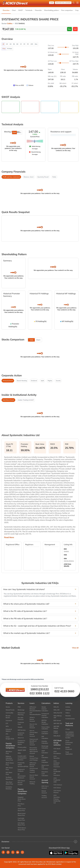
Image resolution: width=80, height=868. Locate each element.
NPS (7, 726)
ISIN (65, 559)
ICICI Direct (57, 788)
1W (7, 44)
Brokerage (21, 710)
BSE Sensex (57, 720)
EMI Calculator (45, 737)
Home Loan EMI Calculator (45, 767)
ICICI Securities (57, 757)
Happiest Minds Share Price (22, 799)
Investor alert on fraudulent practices (22, 758)
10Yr (32, 44)
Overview (6, 10)
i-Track (68, 729)
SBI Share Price (9, 752)
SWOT (21, 10)
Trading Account (44, 797)
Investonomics (70, 719)
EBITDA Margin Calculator (45, 722)
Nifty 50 (56, 707)
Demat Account (44, 792)
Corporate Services (21, 734)
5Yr (28, 44)
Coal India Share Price (21, 819)
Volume (31, 85)
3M (14, 44)
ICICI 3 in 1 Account (45, 787)
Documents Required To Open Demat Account (34, 750)
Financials (38, 10)
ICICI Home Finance (57, 792)
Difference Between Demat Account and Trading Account (34, 767)
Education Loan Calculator (45, 774)
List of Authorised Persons (69, 742)
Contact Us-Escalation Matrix (22, 742)
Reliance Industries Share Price (9, 758)
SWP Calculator (45, 752)
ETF (7, 723)
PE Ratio (10, 49)
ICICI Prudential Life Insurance (57, 772)
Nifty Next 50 (58, 713)
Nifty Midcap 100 (58, 717)
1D (3, 44)
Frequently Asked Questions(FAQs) (22, 765)
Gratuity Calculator (45, 742)
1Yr (21, 44)
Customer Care (21, 723)
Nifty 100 (57, 710)
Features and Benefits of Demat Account (34, 742)
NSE (65, 555)
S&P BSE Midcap (56, 727)
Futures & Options (9, 730)
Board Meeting (22, 381)
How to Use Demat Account (33, 726)
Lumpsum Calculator (45, 733)
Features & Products (21, 770)
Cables (10, 23)
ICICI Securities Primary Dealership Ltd (57, 799)
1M (10, 44)
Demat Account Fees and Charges (34, 758)
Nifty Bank (57, 736)
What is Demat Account (32, 719)
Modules (68, 716)
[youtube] (22, 852)
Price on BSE (20, 85)
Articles (68, 707)
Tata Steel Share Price (9, 783)
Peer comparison (67, 10)
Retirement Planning (21, 714)
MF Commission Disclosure (22, 776)
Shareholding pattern (51, 10)
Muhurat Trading (32, 783)
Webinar (68, 710)
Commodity (9, 713)
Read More (9, 537)
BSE (65, 549)
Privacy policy (22, 747)
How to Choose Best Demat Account (34, 733)
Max (36, 44)
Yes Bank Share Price (9, 778)
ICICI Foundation (57, 752)
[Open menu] (77, 3)
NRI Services (22, 730)
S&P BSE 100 (58, 723)
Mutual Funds (10, 710)
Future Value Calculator (46, 728)
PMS (19, 707)
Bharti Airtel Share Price (22, 814)
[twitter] (13, 852)
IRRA (19, 753)
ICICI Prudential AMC (57, 780)
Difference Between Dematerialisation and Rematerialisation (34, 711)
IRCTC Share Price (10, 764)
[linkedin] (18, 852)
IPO (7, 734)
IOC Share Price (9, 773)
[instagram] (8, 852)
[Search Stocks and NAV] (73, 3)
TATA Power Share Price (22, 810)
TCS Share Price (21, 805)
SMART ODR (22, 750)
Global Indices (56, 732)
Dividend (34, 381)
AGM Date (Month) (67, 565)
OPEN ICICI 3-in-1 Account (63, 3)
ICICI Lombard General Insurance (57, 764)
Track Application (69, 753)
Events (58, 381)
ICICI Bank (57, 749)
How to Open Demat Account (34, 777)
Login (52, 3)
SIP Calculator (45, 757)
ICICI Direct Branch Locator (21, 783)
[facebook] (3, 852)
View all (75, 648)
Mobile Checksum (69, 748)
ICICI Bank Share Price (21, 824)
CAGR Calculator (45, 761)
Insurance (9, 720)
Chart (14, 10)
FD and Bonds (8, 717)
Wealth (20, 727)
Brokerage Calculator (45, 747)
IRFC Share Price (9, 769)
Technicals (29, 10)
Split (42, 381)
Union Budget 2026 (10, 738)
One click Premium (21, 718)
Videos (68, 713)
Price (4, 49)
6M (17, 44)
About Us (21, 738)
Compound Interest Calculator (45, 715)
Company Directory (9, 788)
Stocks (8, 707)
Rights (50, 381)
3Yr (24, 44)
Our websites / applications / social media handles (70, 735)
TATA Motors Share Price (22, 829)
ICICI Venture (58, 785)
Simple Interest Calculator (45, 709)
